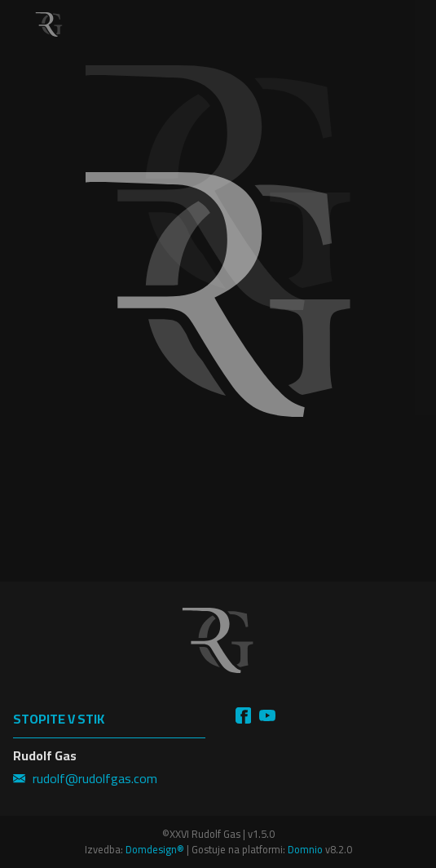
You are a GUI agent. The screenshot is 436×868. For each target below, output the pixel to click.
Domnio (305, 849)
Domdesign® (155, 849)
